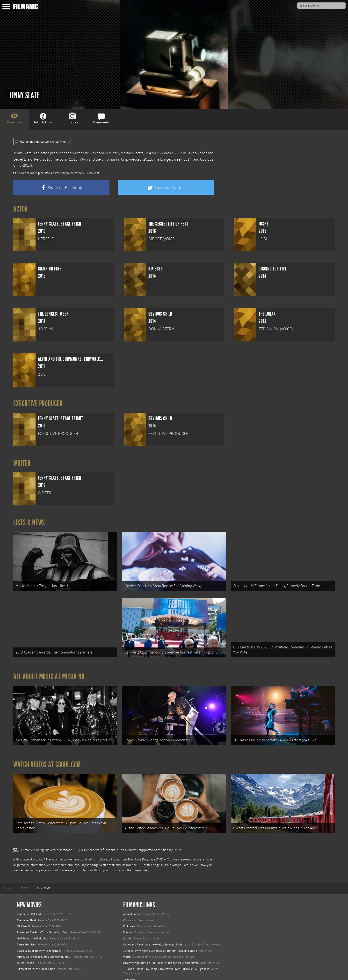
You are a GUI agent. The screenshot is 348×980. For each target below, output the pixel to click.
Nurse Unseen (25, 955)
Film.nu (128, 924)
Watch (127, 948)
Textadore (129, 971)
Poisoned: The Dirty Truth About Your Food (43, 924)
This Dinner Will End (29, 906)
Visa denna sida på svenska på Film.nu (42, 142)
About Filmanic (132, 906)
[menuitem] (9, 880)
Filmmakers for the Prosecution (36, 961)
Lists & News (29, 523)
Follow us (129, 918)
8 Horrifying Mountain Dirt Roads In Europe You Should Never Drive (164, 955)
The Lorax (61, 159)
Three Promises (26, 936)
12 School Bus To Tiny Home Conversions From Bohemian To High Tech (166, 961)
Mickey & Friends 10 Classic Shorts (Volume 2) (44, 948)
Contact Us (130, 912)
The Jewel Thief (26, 912)
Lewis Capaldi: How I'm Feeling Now (39, 942)
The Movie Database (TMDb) (147, 851)
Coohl (127, 930)
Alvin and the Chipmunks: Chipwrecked (111, 159)
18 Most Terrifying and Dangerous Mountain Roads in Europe (160, 942)
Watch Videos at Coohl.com (47, 758)
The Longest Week (168, 159)
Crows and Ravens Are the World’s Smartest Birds (153, 936)
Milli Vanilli (23, 918)
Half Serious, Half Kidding (33, 930)
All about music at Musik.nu (49, 673)
